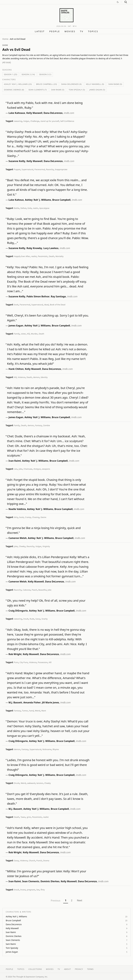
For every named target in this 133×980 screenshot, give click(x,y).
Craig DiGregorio (18, 611)
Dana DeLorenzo (53, 113)
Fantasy (39, 425)
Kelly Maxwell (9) (95, 84)
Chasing (36, 517)
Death (51, 256)
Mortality (60, 256)
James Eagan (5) (97, 90)
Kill (28, 334)
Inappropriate (61, 169)
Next (80, 900)
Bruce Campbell (61, 200)
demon (36, 377)
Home (5, 39)
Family (17, 334)
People (55, 31)
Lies (16, 469)
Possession (43, 662)
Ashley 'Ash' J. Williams (38, 200)
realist (34, 256)
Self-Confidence (67, 121)
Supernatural (27, 169)
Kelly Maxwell (34, 113)
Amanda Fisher (32, 702)
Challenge (35, 121)
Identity (44, 377)
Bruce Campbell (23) (47, 84)
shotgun (37, 469)
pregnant (31, 890)
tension (40, 783)
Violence (22, 377)
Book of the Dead (58, 305)
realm (35, 208)
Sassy (38, 619)
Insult (26, 619)
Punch (39, 861)
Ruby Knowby (34, 248)
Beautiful (42, 590)
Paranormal (40, 169)
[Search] (126, 2)
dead (46, 305)
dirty (16, 517)
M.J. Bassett (15, 702)
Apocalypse (44, 208)
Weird (38, 711)
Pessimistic (43, 256)
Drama (46, 861)
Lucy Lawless (51, 248)
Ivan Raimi (15, 461)
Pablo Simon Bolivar (38, 296)
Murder (34, 334)
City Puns (24, 662)
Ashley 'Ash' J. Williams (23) (18, 84)
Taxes (23, 817)
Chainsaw (28, 469)
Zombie (46, 425)
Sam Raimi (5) (58, 90)
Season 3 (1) (45, 74)
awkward (31, 783)
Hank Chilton (16, 369)
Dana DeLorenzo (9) (72, 84)
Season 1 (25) (11, 74)
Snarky (45, 619)
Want (44, 711)
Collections (35, 969)
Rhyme (56, 749)
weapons (46, 469)
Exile (30, 208)
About (67, 969)
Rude (32, 619)
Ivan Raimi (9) (115, 84)
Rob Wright (15, 654)
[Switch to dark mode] (118, 2)
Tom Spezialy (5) (77, 90)
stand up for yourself (50, 121)
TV (82, 31)
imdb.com (69, 113)
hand (31, 711)
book (16, 305)
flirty (43, 890)
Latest (40, 31)
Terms (90, 969)
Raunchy (50, 169)
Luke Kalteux (16, 200)
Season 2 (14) (28, 74)
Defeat (23, 208)
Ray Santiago (58, 296)
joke (21, 469)
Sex (38, 890)
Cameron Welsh (18, 538)
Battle (17, 208)
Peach (34, 590)
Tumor (25, 711)
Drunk (17, 783)
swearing (18, 121)
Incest (23, 890)
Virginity (46, 546)
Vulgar (26, 121)
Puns (16, 662)
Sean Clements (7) (38, 90)
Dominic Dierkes (50, 881)
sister (23, 334)
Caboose (27, 590)
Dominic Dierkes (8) (14, 90)
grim (29, 817)
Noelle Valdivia (17, 509)
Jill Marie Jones (50, 702)
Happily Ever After (22, 256)
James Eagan (16, 326)
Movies (70, 31)
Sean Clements (31, 881)
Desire (43, 517)
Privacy (79, 969)
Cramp (28, 517)
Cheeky (22, 546)
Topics (93, 31)
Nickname (47, 749)
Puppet (17, 169)
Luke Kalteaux (17, 113)
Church (32, 861)
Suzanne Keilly (17, 161)
